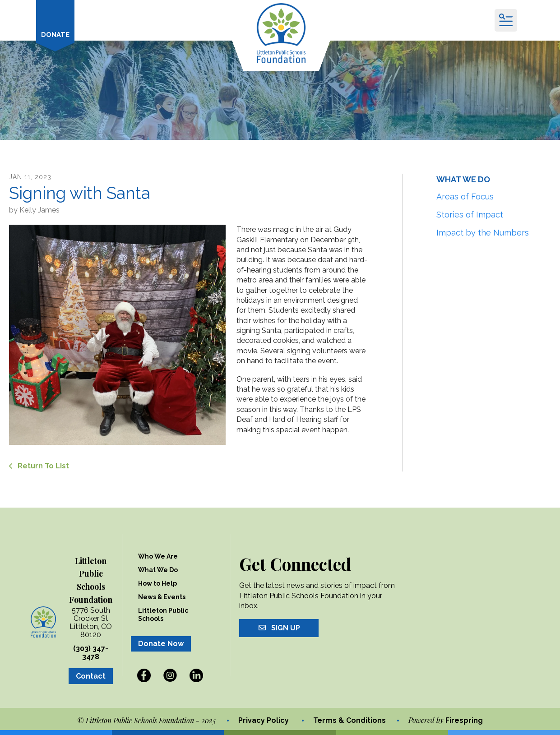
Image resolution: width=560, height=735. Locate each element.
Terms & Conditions (349, 720)
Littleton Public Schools (163, 615)
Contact (91, 676)
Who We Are (158, 556)
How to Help (157, 583)
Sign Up (279, 628)
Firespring (464, 720)
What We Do (158, 570)
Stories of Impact (470, 215)
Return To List (42, 466)
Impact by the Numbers (483, 233)
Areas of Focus (465, 196)
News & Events (162, 597)
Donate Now (161, 644)
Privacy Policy (264, 720)
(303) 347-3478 (91, 653)
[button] (506, 20)
